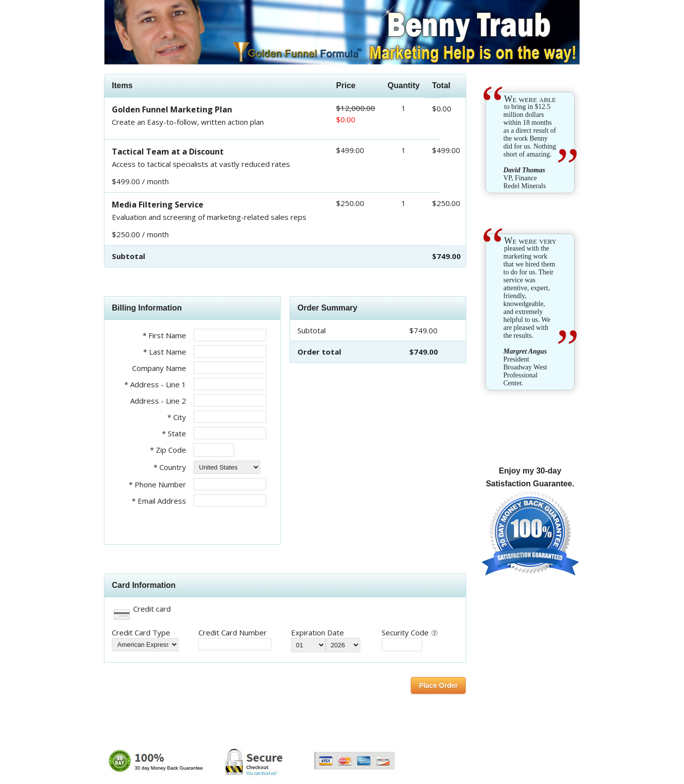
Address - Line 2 (158, 401)
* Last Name (165, 352)
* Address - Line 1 (155, 384)
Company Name (159, 368)
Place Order (438, 685)
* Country (170, 467)
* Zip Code (168, 450)
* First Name (164, 335)
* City (177, 417)
